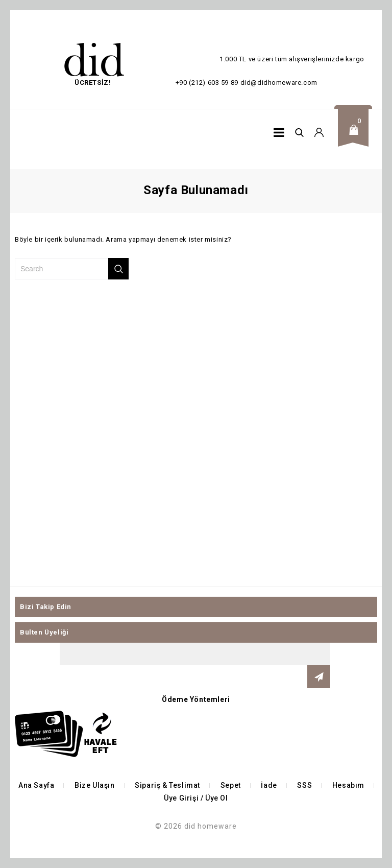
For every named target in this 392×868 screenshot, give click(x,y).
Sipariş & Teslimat (167, 785)
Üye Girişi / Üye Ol (196, 798)
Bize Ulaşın (95, 785)
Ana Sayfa (36, 785)
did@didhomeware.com (279, 83)
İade (269, 785)
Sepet (231, 785)
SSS (304, 785)
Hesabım (348, 785)
